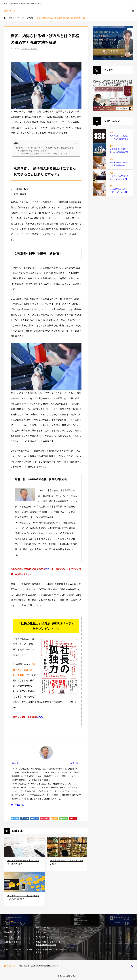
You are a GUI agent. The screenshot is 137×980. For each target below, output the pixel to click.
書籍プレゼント (11, 927)
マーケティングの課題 (29, 49)
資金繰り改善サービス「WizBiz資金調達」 (50, 951)
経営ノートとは (42, 932)
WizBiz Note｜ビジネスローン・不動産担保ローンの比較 (49, 943)
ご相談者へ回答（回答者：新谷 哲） (34, 151)
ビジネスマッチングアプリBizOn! (18, 949)
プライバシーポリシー (14, 937)
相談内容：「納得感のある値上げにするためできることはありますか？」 (46, 148)
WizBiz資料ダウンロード (15, 942)
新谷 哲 (15, 763)
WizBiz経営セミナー (44, 937)
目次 (16, 143)
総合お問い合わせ (12, 932)
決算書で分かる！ (43, 927)
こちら (48, 569)
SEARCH (134, 3)
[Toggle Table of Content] (74, 144)
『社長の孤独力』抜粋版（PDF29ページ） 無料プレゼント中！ (44, 154)
